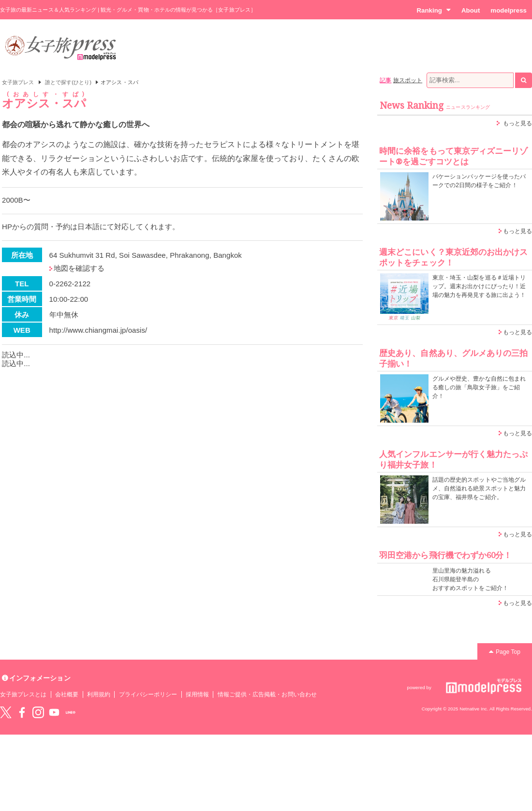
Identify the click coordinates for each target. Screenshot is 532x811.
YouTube (54, 712)
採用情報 (197, 694)
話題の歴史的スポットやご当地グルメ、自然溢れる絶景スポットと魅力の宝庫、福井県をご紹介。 (479, 488)
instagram (38, 712)
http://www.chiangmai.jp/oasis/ (98, 330)
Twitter (6, 712)
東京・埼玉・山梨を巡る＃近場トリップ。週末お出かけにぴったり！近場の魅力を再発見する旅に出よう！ (479, 286)
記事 (385, 80)
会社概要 (67, 694)
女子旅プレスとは (23, 694)
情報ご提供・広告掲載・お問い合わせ (267, 694)
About (471, 10)
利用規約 (99, 694)
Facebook (22, 712)
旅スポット (408, 80)
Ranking (434, 10)
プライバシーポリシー (148, 694)
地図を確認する (79, 268)
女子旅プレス (18, 82)
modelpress (509, 10)
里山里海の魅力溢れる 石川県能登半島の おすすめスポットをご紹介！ (470, 579)
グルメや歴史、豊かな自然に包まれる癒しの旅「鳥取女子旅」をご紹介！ (479, 387)
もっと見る (517, 123)
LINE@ (71, 712)
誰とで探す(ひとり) (68, 82)
